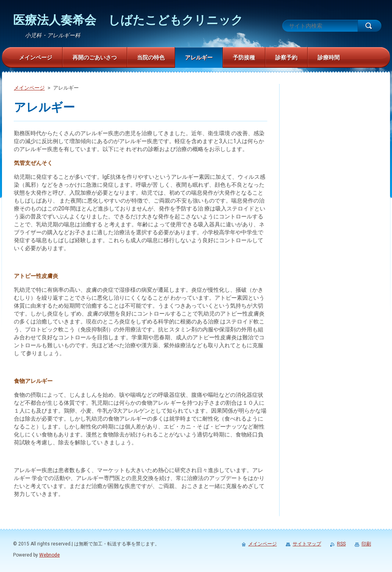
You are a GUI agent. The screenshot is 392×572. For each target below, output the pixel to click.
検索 (369, 26)
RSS (341, 544)
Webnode (49, 555)
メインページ (29, 88)
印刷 (366, 544)
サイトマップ (307, 544)
